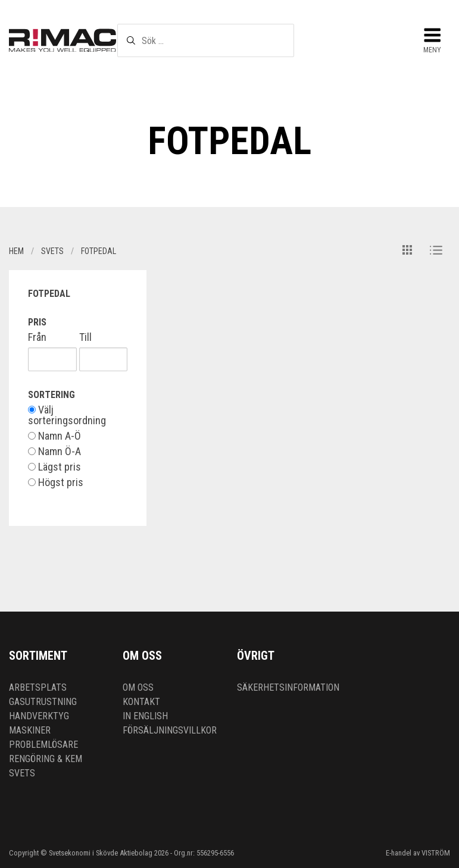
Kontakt (141, 702)
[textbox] (205, 40)
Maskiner (30, 730)
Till (85, 337)
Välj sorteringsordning (67, 415)
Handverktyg (39, 716)
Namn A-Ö (54, 436)
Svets (22, 773)
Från (37, 337)
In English (145, 716)
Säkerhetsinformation (288, 687)
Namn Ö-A (54, 452)
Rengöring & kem (46, 759)
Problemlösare (43, 745)
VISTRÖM (436, 853)
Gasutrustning (43, 702)
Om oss (138, 687)
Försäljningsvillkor (170, 730)
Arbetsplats (38, 687)
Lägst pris (54, 467)
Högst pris (56, 482)
